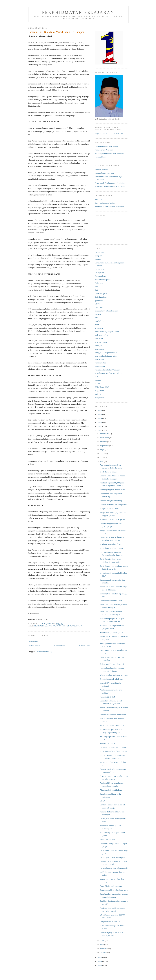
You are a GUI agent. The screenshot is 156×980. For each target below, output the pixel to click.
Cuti (96, 290)
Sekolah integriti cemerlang (111, 501)
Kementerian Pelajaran (104, 150)
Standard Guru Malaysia (104, 173)
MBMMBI (99, 328)
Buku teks (99, 283)
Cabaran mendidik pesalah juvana (113, 505)
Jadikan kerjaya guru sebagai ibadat (114, 868)
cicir (97, 287)
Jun (102, 457)
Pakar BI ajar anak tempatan (111, 886)
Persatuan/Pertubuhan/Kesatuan (107, 370)
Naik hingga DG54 (107, 697)
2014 (100, 418)
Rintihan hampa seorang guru (111, 632)
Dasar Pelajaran (101, 293)
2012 (100, 426)
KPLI (97, 318)
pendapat (98, 345)
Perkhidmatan (100, 363)
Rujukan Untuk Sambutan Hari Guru (109, 133)
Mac (102, 945)
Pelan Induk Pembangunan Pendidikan (110, 183)
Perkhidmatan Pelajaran (78, 12)
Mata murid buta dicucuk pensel (112, 519)
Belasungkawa (101, 276)
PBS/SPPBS (100, 339)
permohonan (100, 366)
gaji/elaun (99, 300)
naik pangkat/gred (102, 335)
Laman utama (60, 646)
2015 (100, 414)
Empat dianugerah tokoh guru (112, 679)
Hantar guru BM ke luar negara (112, 857)
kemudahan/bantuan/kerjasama (107, 311)
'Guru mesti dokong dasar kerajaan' (114, 751)
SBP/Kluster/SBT (102, 387)
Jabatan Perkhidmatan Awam (106, 146)
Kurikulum (99, 321)
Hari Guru (99, 307)
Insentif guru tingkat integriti (111, 548)
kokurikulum (100, 314)
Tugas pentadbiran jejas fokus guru (114, 890)
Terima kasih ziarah (107, 840)
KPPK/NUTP (100, 199)
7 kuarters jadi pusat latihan (111, 790)
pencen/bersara (74, 626)
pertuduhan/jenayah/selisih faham (108, 373)
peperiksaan (100, 359)
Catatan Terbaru (34, 646)
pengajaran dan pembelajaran (106, 352)
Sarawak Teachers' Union (105, 203)
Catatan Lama (85, 646)
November (105, 438)
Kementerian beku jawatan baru (112, 725)
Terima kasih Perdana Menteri (112, 664)
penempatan (100, 349)
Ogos (103, 450)
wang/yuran (99, 398)
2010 (100, 957)
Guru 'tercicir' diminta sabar (111, 601)
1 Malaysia (99, 252)
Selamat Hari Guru (107, 743)
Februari (104, 949)
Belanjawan (99, 273)
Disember (104, 434)
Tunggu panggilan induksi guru (112, 490)
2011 (100, 430)
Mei (102, 461)
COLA (102, 801)
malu (97, 325)
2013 (100, 422)
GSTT (97, 304)
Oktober (104, 442)
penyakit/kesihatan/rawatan (106, 356)
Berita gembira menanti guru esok (113, 747)
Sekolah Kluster (101, 170)
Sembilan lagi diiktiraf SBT (111, 544)
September (105, 446)
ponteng (98, 380)
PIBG (97, 377)
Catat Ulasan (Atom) (44, 651)
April (103, 941)
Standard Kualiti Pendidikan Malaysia (110, 187)
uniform (98, 394)
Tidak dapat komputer (108, 472)
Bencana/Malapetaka (103, 280)
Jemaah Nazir (100, 157)
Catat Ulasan (33, 641)
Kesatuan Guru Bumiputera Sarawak (109, 206)
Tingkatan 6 (100, 391)
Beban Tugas (100, 269)
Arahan (98, 259)
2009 (100, 961)
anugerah (98, 256)
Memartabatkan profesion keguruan (114, 675)
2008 (100, 965)
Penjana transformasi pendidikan (113, 715)
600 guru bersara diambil (110, 922)
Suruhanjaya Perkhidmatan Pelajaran (109, 153)
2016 (100, 410)
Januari (103, 952)
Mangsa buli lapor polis (109, 509)
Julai (102, 453)
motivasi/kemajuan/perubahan (50, 626)
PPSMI (98, 384)
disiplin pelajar (101, 297)
